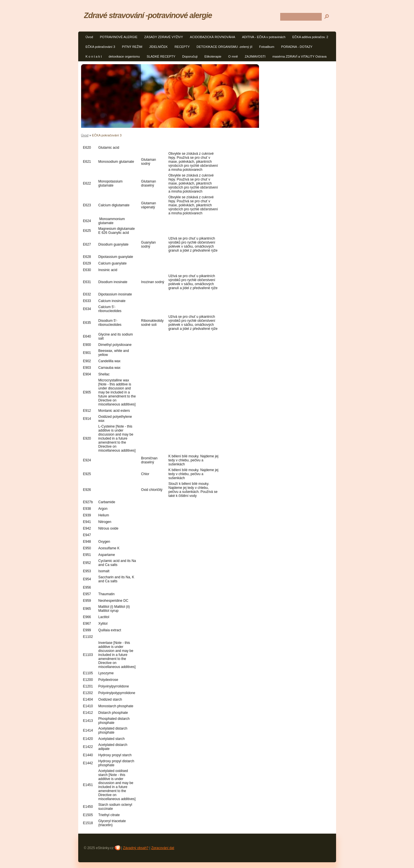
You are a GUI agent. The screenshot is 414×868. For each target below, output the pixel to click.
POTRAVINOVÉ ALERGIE (119, 37)
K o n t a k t (94, 56)
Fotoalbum (267, 47)
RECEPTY (182, 47)
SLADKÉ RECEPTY (161, 56)
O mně (233, 56)
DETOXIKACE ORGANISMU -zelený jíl (224, 47)
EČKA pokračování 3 (100, 47)
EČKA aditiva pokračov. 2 (310, 37)
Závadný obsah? (136, 848)
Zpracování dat (163, 848)
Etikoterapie (213, 56)
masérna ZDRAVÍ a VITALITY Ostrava (300, 56)
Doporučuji (190, 56)
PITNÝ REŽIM (132, 47)
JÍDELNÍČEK (159, 47)
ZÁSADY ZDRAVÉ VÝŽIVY (164, 37)
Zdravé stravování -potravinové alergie (148, 15)
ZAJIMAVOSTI (255, 56)
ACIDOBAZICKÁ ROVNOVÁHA (213, 37)
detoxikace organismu (124, 56)
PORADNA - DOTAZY (297, 47)
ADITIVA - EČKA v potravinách (264, 37)
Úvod (89, 37)
